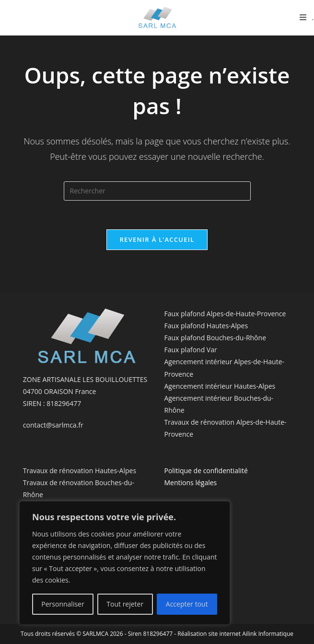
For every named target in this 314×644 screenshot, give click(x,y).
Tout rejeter (125, 604)
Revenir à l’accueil (157, 239)
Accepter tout (187, 604)
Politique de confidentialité (206, 471)
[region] (125, 563)
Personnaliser (63, 604)
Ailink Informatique (268, 634)
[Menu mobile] (307, 17)
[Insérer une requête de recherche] (157, 191)
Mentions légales (191, 483)
